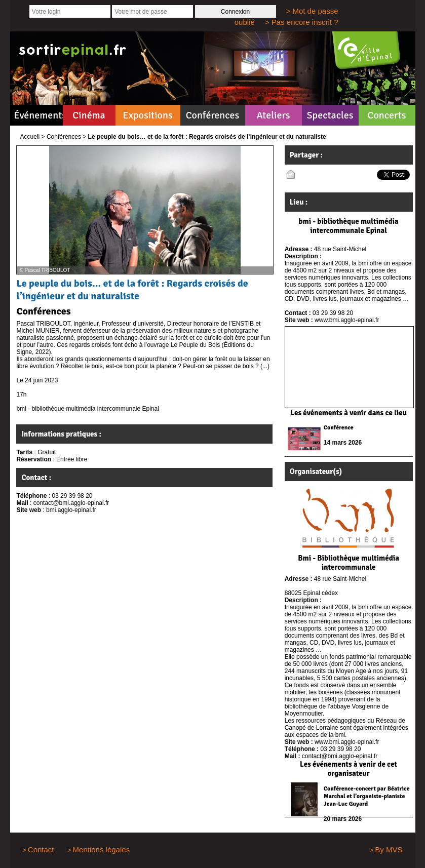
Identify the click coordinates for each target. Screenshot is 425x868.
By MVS (389, 850)
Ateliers (273, 115)
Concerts (387, 115)
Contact (41, 850)
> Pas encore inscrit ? (302, 22)
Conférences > (66, 137)
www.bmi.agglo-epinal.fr (347, 320)
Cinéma (89, 115)
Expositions (147, 115)
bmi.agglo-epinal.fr (71, 510)
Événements (38, 115)
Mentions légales (102, 850)
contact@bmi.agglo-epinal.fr (71, 503)
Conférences (213, 115)
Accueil (30, 137)
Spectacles (330, 115)
